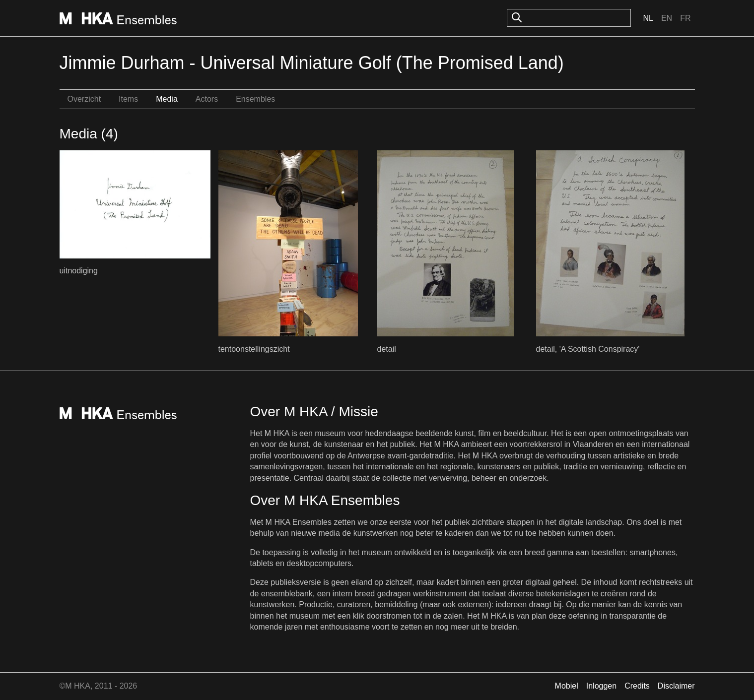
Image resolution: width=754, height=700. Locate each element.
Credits (637, 686)
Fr (685, 18)
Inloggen (601, 686)
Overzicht (84, 99)
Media (167, 99)
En (667, 18)
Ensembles (255, 99)
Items (128, 99)
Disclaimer (676, 686)
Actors (207, 99)
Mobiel (567, 686)
